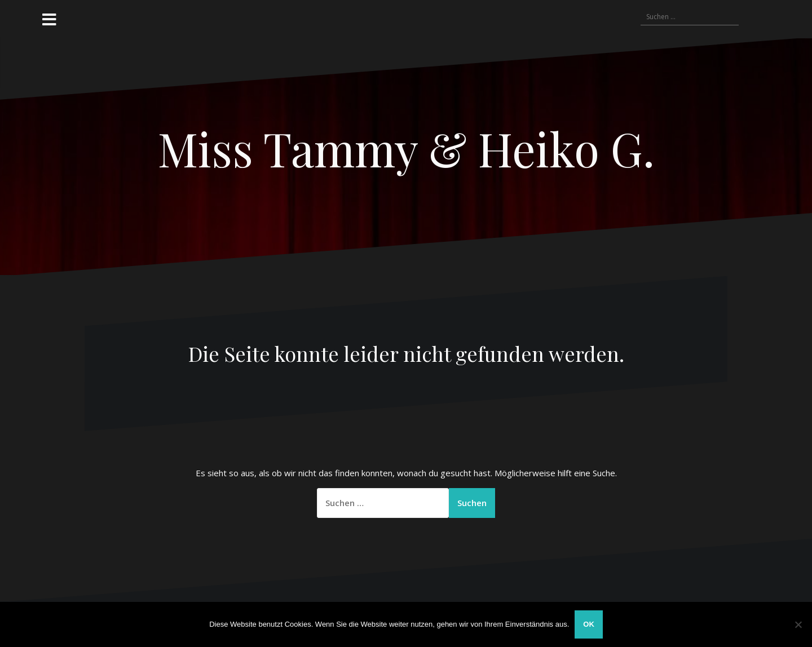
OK (589, 624)
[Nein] (798, 624)
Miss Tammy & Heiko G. (406, 148)
